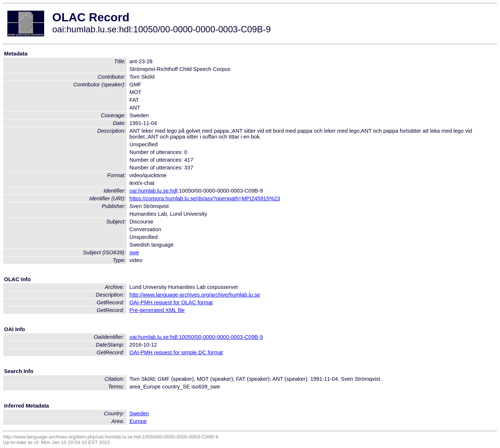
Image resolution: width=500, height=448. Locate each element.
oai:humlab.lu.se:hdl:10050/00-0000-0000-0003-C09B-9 (196, 337)
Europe (138, 421)
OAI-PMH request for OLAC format (171, 302)
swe (134, 252)
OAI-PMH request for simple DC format (176, 352)
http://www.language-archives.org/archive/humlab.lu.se (195, 295)
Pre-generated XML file (157, 310)
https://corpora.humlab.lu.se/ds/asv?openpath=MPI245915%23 (205, 198)
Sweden (139, 413)
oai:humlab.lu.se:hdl (153, 191)
